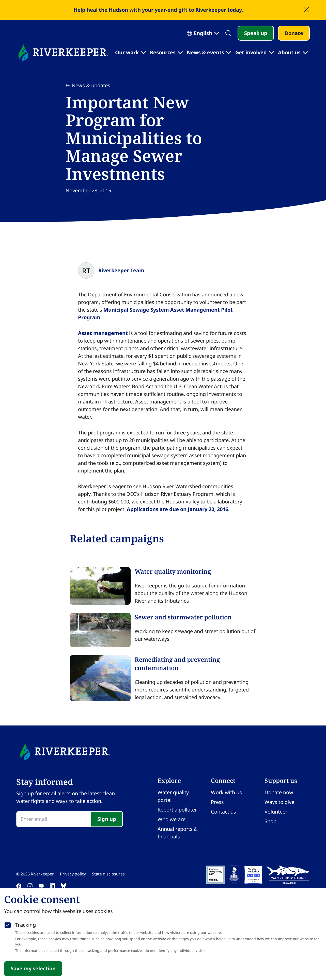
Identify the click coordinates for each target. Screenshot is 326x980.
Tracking (26, 925)
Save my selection (33, 968)
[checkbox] (8, 924)
